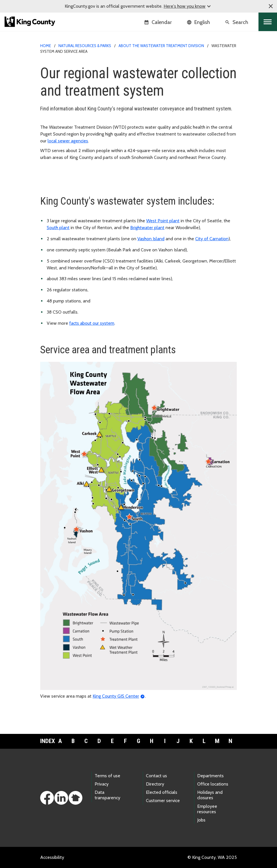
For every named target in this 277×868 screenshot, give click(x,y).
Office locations (213, 784)
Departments (210, 776)
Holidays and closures (210, 795)
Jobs (201, 820)
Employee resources (207, 809)
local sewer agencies (68, 141)
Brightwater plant (147, 228)
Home (46, 46)
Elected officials (162, 792)
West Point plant (163, 221)
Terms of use (107, 776)
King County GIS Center (116, 696)
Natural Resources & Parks (85, 46)
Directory (155, 784)
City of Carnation (212, 239)
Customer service (163, 801)
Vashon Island (151, 239)
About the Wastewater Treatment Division (161, 46)
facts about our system (92, 323)
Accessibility (52, 857)
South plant (58, 228)
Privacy (102, 784)
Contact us (156, 776)
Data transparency (107, 795)
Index (47, 741)
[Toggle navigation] (268, 22)
